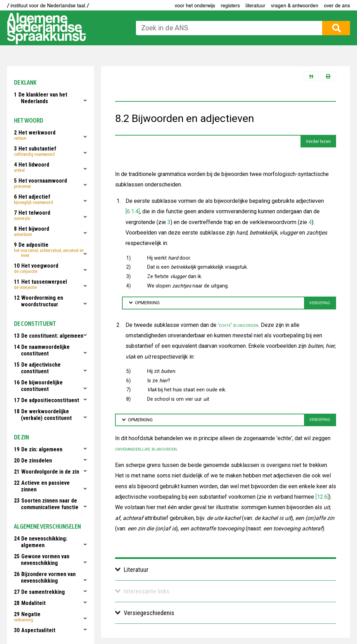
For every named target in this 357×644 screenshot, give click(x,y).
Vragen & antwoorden (295, 6)
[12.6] (322, 497)
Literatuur (255, 6)
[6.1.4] (133, 211)
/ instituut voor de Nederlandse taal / (48, 6)
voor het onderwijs (195, 6)
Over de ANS (337, 6)
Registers (230, 6)
